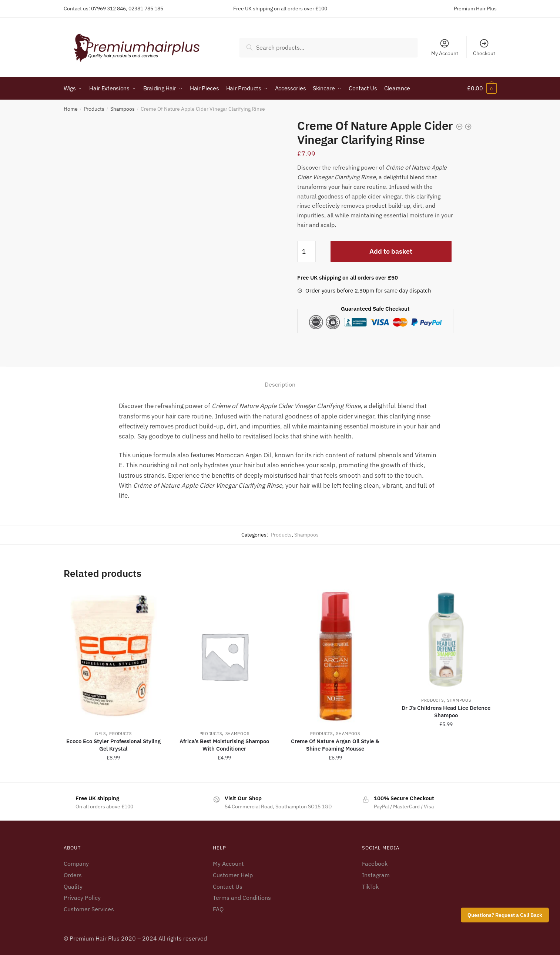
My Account (445, 47)
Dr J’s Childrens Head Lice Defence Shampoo (446, 711)
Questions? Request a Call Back (505, 915)
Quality (73, 886)
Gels (100, 733)
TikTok (370, 886)
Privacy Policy (82, 897)
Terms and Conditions (242, 897)
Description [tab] (280, 384)
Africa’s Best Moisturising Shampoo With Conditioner (224, 744)
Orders (73, 874)
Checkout (484, 47)
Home (71, 108)
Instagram (376, 874)
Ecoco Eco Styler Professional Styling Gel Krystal (113, 744)
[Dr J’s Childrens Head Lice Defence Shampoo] (446, 639)
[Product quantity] (306, 251)
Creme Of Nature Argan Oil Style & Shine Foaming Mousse (335, 744)
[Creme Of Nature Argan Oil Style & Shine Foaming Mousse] (335, 655)
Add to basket (391, 251)
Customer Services (89, 909)
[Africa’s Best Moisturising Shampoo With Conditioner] (224, 655)
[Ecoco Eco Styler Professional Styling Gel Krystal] (114, 655)
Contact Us (228, 886)
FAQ (218, 909)
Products (94, 108)
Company (76, 863)
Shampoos (123, 108)
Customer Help (233, 874)
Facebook (375, 863)
